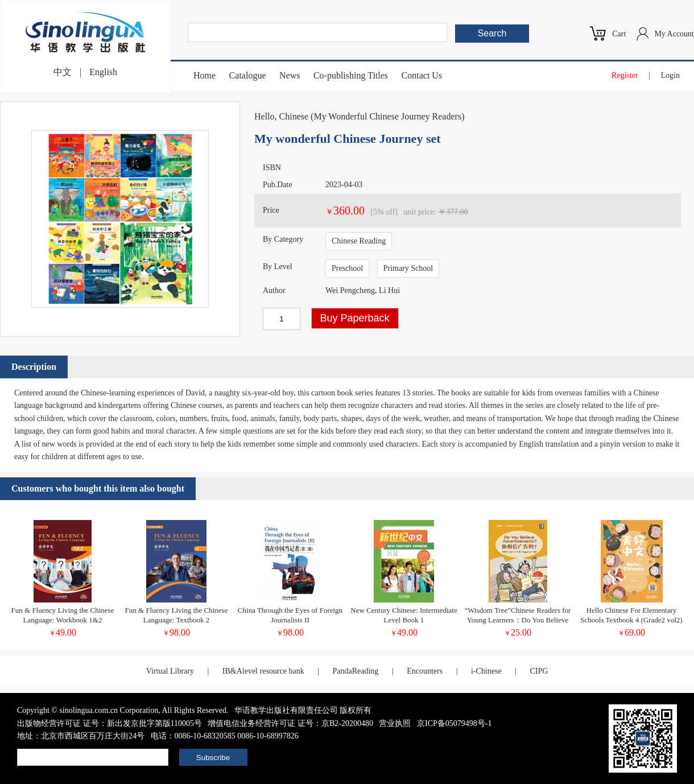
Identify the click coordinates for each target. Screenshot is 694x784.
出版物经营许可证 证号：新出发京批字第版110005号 (110, 723)
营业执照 (395, 723)
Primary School (408, 268)
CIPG (539, 671)
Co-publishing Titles (351, 75)
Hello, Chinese (281, 116)
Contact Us (422, 75)
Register (625, 75)
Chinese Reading (359, 241)
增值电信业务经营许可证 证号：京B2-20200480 (290, 723)
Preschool (347, 268)
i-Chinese (486, 671)
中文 (63, 72)
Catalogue (248, 75)
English (103, 72)
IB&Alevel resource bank (263, 671)
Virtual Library (170, 671)
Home (205, 75)
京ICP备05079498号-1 (454, 723)
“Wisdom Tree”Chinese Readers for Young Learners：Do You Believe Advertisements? (518, 620)
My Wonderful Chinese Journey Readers (387, 116)
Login (670, 75)
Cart (619, 34)
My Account (674, 34)
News (290, 75)
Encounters (425, 671)
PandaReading (355, 671)
